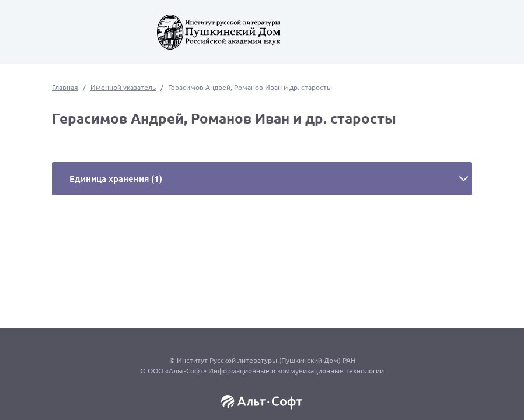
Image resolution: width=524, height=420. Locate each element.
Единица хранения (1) (116, 178)
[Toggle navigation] (35, 35)
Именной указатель (123, 87)
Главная (65, 87)
